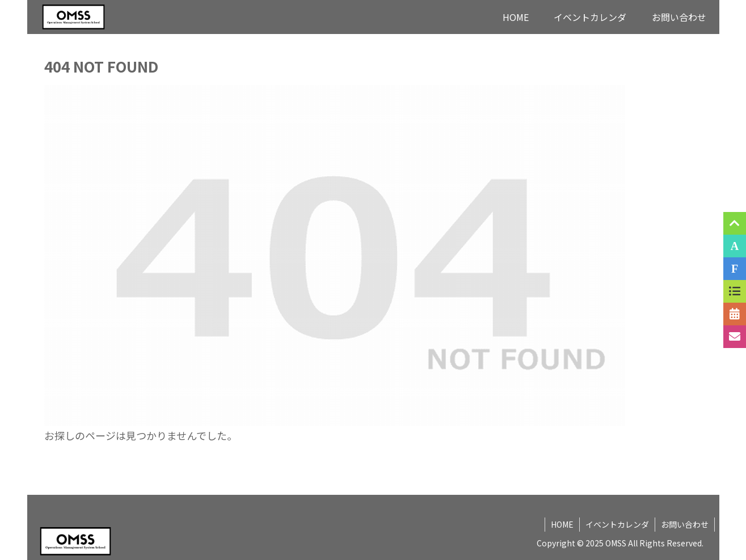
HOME (562, 524)
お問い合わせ (685, 524)
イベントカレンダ (617, 524)
